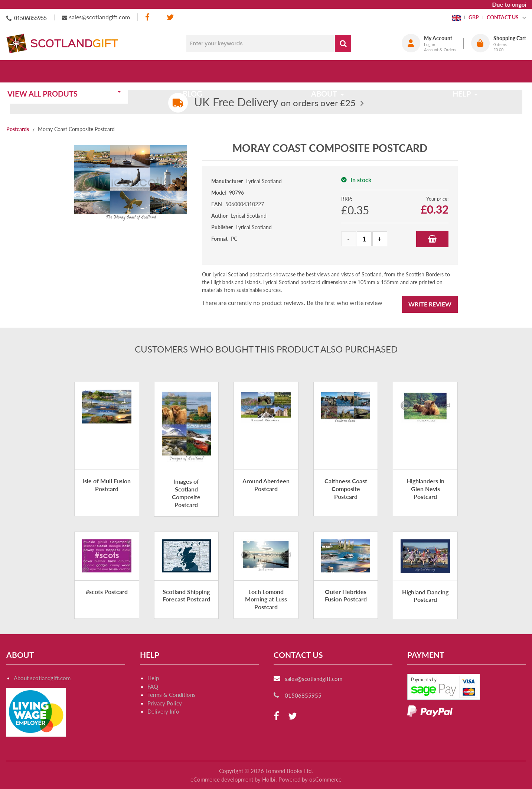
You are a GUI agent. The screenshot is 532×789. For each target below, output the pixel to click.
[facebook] (148, 17)
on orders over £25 (275, 103)
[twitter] (170, 17)
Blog (197, 71)
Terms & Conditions (172, 695)
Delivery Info (163, 711)
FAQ (153, 686)
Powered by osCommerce (310, 779)
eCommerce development (222, 779)
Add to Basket (432, 239)
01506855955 (30, 18)
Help (153, 678)
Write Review (430, 304)
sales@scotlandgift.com (99, 17)
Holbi (269, 779)
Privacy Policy (165, 703)
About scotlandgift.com (42, 678)
